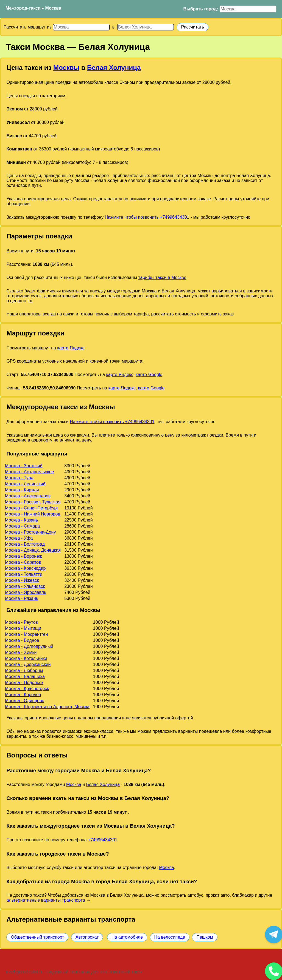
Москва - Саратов (23, 562)
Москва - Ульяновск (25, 586)
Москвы (66, 68)
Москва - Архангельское (29, 472)
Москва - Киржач (22, 490)
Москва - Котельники (26, 658)
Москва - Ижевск (22, 580)
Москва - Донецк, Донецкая (33, 550)
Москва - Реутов (21, 622)
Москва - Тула (19, 478)
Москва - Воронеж (23, 556)
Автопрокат (87, 937)
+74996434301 (103, 840)
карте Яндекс (71, 348)
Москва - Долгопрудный (29, 646)
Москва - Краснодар (25, 568)
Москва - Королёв (23, 695)
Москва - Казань (21, 520)
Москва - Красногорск (27, 689)
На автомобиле (127, 937)
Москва (53, 8)
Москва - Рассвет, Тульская (33, 502)
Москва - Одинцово (25, 701)
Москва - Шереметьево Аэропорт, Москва (47, 707)
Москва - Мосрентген (26, 634)
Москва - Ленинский (25, 484)
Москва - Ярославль (26, 592)
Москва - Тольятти (24, 574)
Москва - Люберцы (24, 670)
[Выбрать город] (248, 9)
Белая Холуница (114, 68)
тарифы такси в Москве (162, 277)
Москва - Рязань (22, 598)
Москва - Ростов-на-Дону (30, 532)
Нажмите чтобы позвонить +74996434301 (147, 217)
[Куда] (146, 27)
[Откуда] (81, 27)
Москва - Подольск (24, 683)
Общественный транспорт (37, 937)
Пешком (205, 937)
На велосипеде (170, 937)
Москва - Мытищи (23, 628)
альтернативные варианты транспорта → (48, 900)
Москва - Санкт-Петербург (32, 508)
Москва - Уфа (19, 538)
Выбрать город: (201, 9)
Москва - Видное (22, 640)
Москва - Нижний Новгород (33, 514)
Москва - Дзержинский (28, 664)
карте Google (149, 374)
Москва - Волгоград (25, 544)
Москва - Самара (22, 526)
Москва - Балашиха (25, 676)
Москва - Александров (28, 496)
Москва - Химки (21, 652)
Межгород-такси (23, 8)
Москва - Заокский (24, 466)
